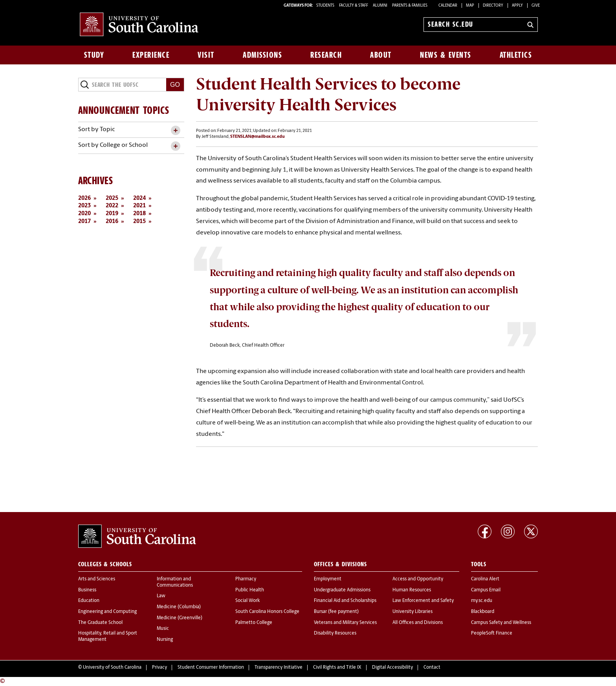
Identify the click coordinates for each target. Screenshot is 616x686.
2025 (112, 198)
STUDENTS (326, 6)
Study (94, 55)
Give (536, 6)
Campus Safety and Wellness (501, 623)
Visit (206, 55)
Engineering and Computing (107, 612)
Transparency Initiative (279, 668)
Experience (151, 55)
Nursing (165, 640)
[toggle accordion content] (175, 131)
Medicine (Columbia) (179, 607)
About (381, 55)
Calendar (448, 6)
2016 (112, 222)
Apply (517, 6)
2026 (84, 198)
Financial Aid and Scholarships (345, 601)
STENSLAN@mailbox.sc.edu (258, 137)
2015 (139, 222)
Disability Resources (335, 633)
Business (87, 590)
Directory (493, 6)
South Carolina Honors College (267, 612)
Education (89, 601)
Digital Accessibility (392, 668)
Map (470, 6)
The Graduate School (100, 623)
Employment (328, 579)
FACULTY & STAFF (354, 6)
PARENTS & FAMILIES (410, 6)
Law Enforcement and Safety (423, 601)
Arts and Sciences (97, 579)
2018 (139, 214)
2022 (112, 206)
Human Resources (412, 590)
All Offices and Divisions (418, 623)
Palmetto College (254, 623)
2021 (139, 206)
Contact (432, 668)
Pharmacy (246, 579)
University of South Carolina (112, 668)
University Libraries (412, 612)
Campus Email (486, 590)
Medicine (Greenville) (180, 618)
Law (161, 596)
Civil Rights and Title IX (337, 668)
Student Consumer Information (211, 668)
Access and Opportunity (418, 579)
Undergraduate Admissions (342, 590)
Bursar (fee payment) (336, 612)
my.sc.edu (482, 601)
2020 (84, 214)
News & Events (446, 55)
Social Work (247, 601)
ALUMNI (380, 6)
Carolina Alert (485, 579)
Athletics (516, 55)
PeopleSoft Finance (492, 633)
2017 (84, 222)
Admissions (262, 55)
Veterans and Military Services (345, 623)
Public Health (250, 590)
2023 (84, 206)
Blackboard (483, 612)
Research (326, 55)
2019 (112, 214)
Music (163, 629)
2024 (139, 198)
